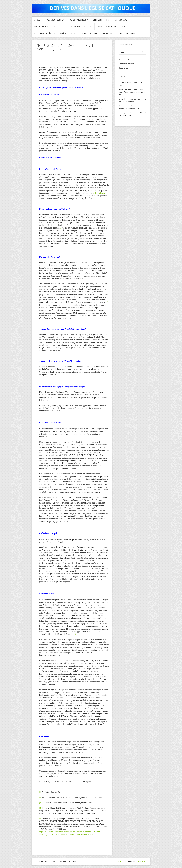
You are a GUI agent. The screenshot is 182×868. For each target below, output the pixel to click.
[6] (75, 634)
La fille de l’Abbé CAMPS (128, 82)
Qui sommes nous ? (78, 20)
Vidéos (63, 33)
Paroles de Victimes (107, 27)
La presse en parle (126, 33)
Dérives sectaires (101, 20)
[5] (60, 513)
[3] (107, 302)
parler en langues (100, 193)
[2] (87, 294)
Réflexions (107, 33)
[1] (61, 228)
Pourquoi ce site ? (55, 20)
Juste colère (121, 20)
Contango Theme (120, 861)
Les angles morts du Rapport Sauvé (132, 113)
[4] (40, 808)
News (124, 27)
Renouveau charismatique (84, 33)
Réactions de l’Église (44, 33)
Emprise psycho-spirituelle (47, 27)
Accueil (38, 20)
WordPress (142, 861)
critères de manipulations (79, 27)
